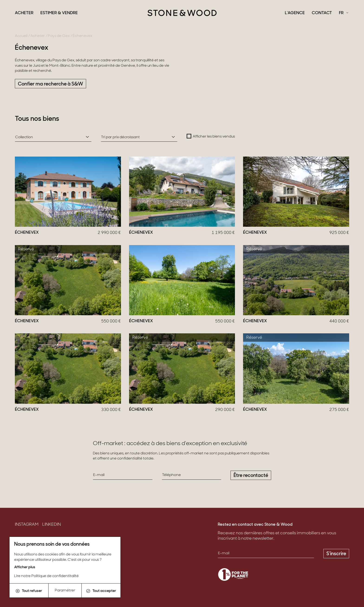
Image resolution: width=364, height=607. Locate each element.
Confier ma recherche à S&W (50, 84)
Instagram (27, 525)
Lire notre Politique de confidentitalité (46, 576)
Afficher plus (25, 567)
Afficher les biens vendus (214, 137)
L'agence (295, 13)
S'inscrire (336, 554)
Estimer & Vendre (59, 13)
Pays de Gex (59, 36)
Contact (322, 13)
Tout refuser (29, 591)
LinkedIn (52, 525)
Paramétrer (65, 591)
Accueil (21, 36)
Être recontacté (251, 476)
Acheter (24, 13)
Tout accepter (101, 591)
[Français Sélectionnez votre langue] (344, 13)
